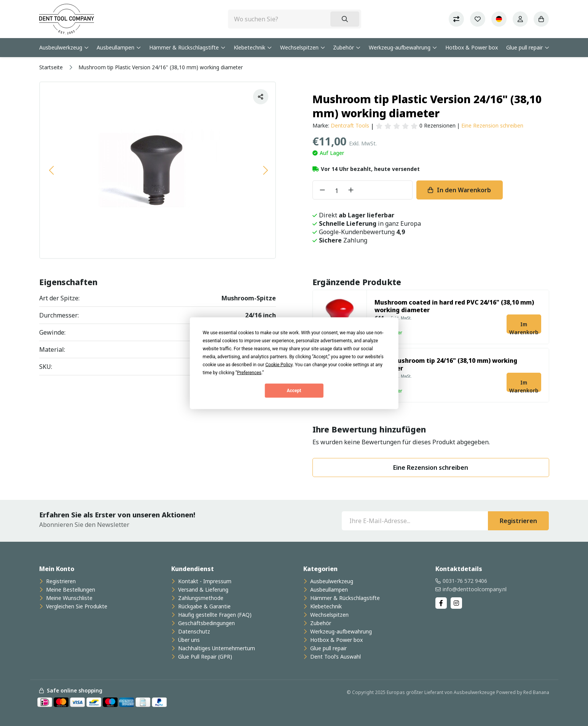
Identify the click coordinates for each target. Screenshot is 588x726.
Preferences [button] (249, 372)
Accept (294, 391)
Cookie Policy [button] (279, 364)
